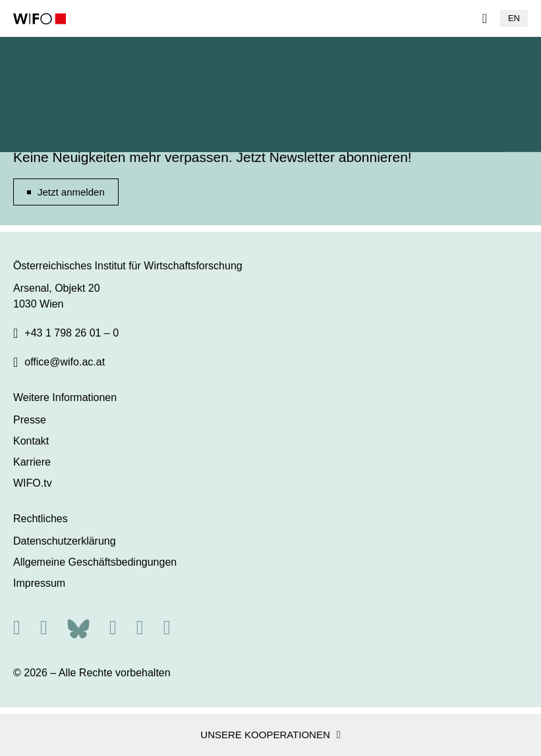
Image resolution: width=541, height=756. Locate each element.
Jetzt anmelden (71, 192)
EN (514, 18)
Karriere (32, 462)
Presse (30, 420)
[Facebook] (113, 627)
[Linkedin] (140, 627)
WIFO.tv (33, 483)
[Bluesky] (78, 627)
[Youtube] (167, 627)
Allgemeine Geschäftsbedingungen (95, 562)
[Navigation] (485, 18)
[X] (44, 627)
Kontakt (31, 441)
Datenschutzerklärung (65, 541)
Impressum (39, 583)
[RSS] (17, 627)
